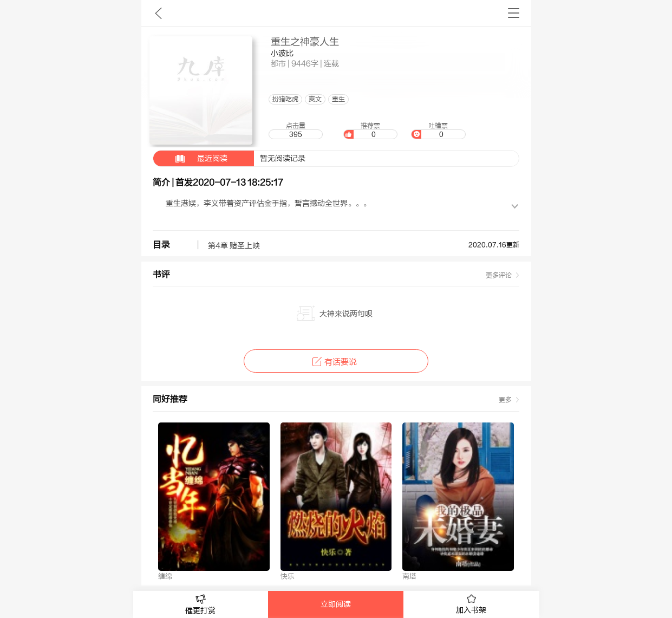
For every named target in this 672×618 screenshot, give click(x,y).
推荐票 (370, 131)
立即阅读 (336, 604)
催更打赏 (201, 605)
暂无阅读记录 (229, 158)
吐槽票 (438, 131)
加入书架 (471, 604)
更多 (505, 400)
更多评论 (499, 275)
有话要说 (336, 362)
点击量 (296, 131)
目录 (161, 245)
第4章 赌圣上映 (234, 246)
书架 (514, 13)
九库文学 (158, 13)
